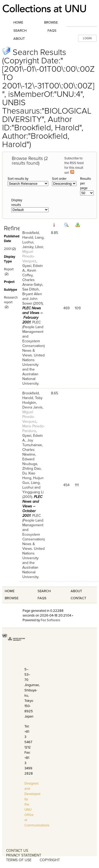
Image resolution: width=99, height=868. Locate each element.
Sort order (59, 179)
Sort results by (18, 179)
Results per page (85, 183)
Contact (78, 598)
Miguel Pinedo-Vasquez (29, 256)
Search (20, 31)
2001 (8, 249)
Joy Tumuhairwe (32, 443)
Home (18, 23)
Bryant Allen (32, 294)
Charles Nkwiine (29, 452)
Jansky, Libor (33, 247)
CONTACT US (17, 851)
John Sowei (30, 301)
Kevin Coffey (29, 273)
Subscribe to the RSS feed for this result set (74, 166)
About (19, 39)
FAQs (52, 31)
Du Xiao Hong (29, 476)
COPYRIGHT (50, 860)
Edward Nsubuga (30, 461)
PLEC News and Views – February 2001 (32, 315)
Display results (17, 203)
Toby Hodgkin (32, 400)
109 (78, 308)
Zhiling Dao (32, 469)
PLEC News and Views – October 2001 (32, 506)
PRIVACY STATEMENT (24, 855)
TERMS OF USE (19, 860)
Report (9, 269)
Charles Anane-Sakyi (32, 282)
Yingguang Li (33, 492)
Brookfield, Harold (31, 235)
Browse (51, 23)
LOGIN (87, 38)
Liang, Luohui (31, 485)
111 (77, 485)
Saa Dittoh (31, 289)
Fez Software (50, 620)
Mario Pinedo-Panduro (33, 429)
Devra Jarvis (32, 407)
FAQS (42, 598)
